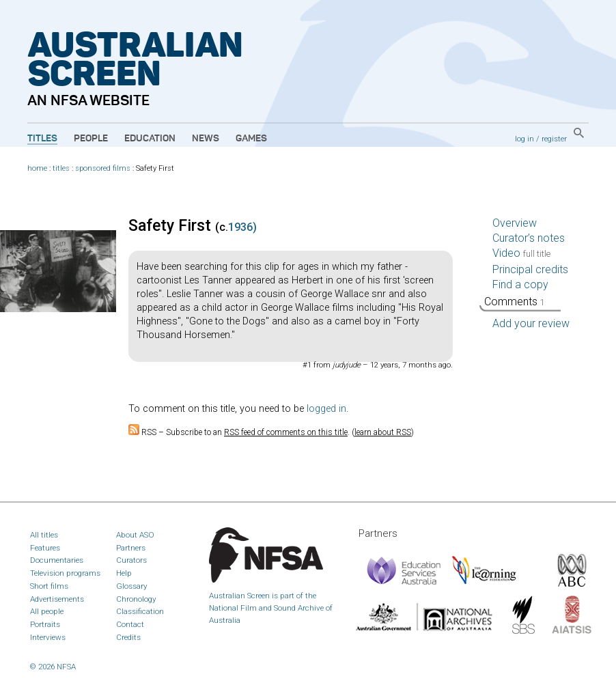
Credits (128, 637)
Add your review (531, 323)
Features (45, 548)
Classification (140, 611)
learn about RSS (383, 432)
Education (150, 139)
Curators (131, 560)
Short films (49, 586)
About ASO (135, 535)
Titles (42, 139)
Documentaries (57, 560)
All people (47, 611)
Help (124, 573)
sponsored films (103, 168)
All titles (44, 535)
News (206, 139)
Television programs (65, 573)
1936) (242, 227)
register (554, 139)
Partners (131, 548)
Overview (515, 223)
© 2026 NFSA (53, 667)
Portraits (45, 624)
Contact (130, 624)
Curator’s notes (529, 238)
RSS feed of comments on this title (286, 432)
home (37, 168)
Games (251, 139)
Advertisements (57, 599)
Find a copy (520, 284)
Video (521, 253)
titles (61, 168)
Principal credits (530, 269)
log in (524, 139)
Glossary (132, 586)
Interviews (48, 637)
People (91, 139)
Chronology (136, 599)
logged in (326, 409)
